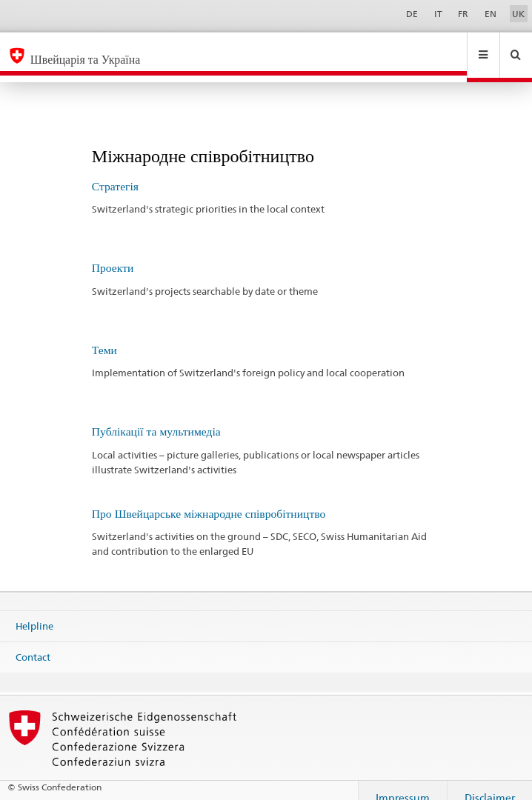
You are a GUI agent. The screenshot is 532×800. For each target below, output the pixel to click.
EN (491, 14)
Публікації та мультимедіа (156, 417)
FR (463, 14)
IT (438, 14)
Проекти (113, 254)
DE (412, 14)
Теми (104, 336)
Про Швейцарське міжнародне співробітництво (209, 500)
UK (518, 14)
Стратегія (115, 172)
